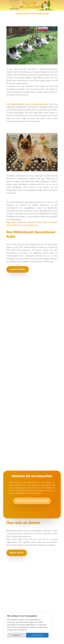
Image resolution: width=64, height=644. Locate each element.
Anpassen (16, 635)
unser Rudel (18, 269)
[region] (28, 626)
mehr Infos (17, 553)
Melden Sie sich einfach (32, 501)
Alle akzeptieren (37, 635)
